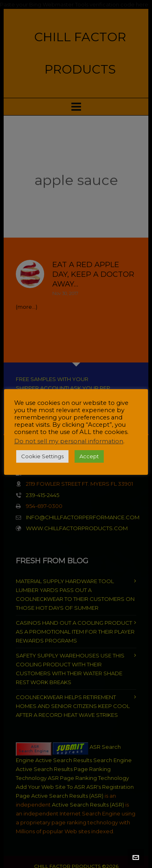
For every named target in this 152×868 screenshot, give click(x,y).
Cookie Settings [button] (42, 456)
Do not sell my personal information (69, 441)
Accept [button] (89, 456)
